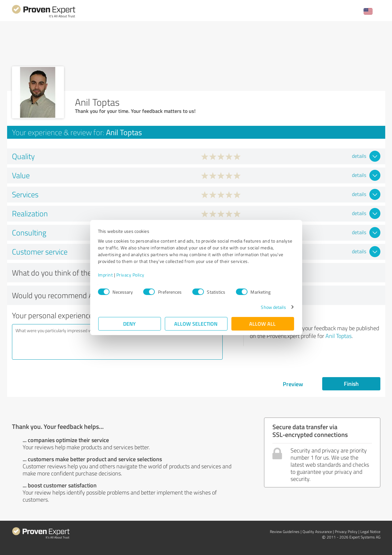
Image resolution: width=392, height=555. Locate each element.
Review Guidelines (285, 532)
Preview (293, 384)
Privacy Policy (131, 275)
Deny (129, 324)
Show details (273, 307)
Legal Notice (370, 532)
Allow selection (196, 324)
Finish (351, 384)
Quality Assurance (317, 532)
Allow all (263, 324)
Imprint (106, 275)
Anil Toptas (339, 336)
